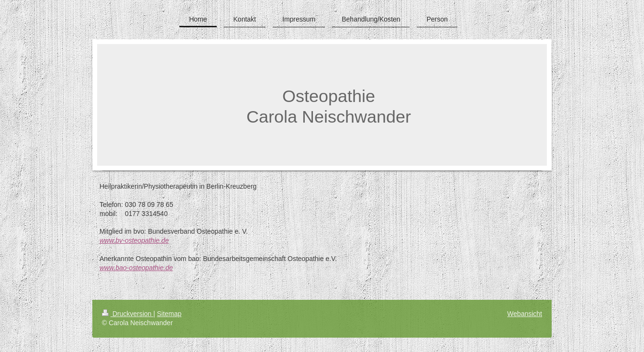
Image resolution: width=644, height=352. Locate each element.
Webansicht (525, 314)
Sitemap (169, 314)
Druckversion (128, 314)
